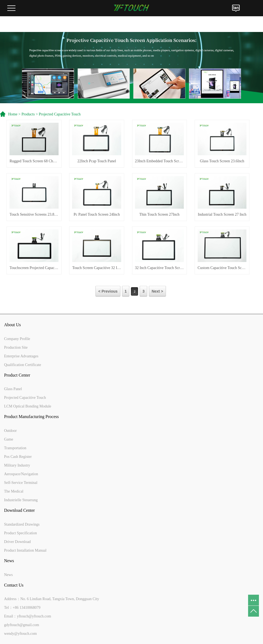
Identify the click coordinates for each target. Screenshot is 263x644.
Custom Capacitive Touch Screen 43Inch (222, 268)
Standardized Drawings (22, 524)
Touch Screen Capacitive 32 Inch (97, 268)
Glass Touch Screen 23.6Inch (222, 161)
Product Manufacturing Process (31, 417)
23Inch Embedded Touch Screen (160, 161)
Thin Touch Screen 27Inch (159, 214)
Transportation (15, 448)
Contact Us (14, 585)
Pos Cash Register (18, 457)
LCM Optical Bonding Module (28, 406)
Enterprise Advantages (21, 356)
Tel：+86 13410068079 (22, 608)
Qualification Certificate (23, 365)
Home (13, 114)
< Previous (108, 291)
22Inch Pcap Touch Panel (97, 161)
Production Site (16, 347)
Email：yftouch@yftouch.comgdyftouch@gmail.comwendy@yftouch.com (28, 625)
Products (28, 114)
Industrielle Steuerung (21, 500)
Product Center (17, 375)
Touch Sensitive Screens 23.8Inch (34, 214)
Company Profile (17, 339)
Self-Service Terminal (21, 483)
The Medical (14, 491)
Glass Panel (13, 389)
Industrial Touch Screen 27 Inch (222, 214)
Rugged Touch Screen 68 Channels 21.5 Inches (34, 161)
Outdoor (10, 431)
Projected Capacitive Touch (60, 114)
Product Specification (20, 533)
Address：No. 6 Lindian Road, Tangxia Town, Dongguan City (52, 599)
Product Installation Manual (25, 550)
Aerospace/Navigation (21, 474)
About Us (12, 325)
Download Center (19, 510)
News (9, 561)
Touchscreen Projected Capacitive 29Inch (34, 268)
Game (9, 439)
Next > (157, 291)
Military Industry (17, 465)
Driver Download (17, 542)
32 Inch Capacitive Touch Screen (160, 268)
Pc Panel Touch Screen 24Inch (97, 214)
